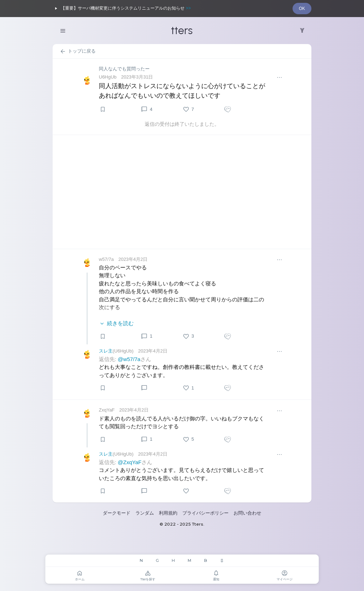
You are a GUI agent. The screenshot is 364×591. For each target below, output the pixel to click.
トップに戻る (78, 52)
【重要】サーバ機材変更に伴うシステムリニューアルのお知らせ (122, 9)
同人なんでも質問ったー (124, 69)
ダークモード (117, 513)
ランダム (145, 513)
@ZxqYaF (130, 462)
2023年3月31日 (137, 77)
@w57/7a (129, 359)
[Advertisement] (182, 192)
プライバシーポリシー (205, 513)
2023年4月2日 (133, 259)
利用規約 (168, 513)
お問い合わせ (247, 513)
